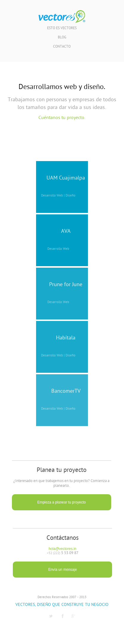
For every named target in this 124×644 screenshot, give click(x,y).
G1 (73, 616)
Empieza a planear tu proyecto (62, 502)
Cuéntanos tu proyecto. (62, 118)
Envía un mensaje (63, 570)
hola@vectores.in (62, 549)
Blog (62, 38)
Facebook (63, 616)
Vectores (62, 17)
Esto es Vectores (62, 28)
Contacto (62, 47)
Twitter (51, 616)
